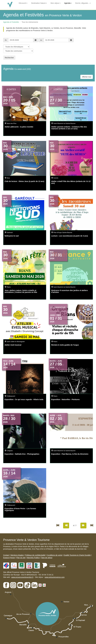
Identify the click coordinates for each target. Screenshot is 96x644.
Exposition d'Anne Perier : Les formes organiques (20, 509)
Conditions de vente (55, 555)
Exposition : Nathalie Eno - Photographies (22, 454)
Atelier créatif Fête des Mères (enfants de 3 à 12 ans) (71, 182)
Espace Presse (9, 558)
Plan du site (21, 558)
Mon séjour (55, 3)
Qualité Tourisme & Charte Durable (77, 555)
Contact (6, 555)
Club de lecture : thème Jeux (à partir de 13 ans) (24, 181)
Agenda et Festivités (11, 22)
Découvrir (23, 3)
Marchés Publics (33, 558)
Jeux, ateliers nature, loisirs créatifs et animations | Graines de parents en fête (21, 291)
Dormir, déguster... (83, 3)
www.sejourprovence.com (55, 577)
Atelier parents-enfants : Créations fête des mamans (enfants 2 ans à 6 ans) (69, 128)
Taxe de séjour (47, 558)
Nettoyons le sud (12, 236)
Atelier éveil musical (13, 345)
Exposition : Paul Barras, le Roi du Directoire (70, 454)
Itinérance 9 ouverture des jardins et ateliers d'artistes (70, 291)
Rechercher (9, 58)
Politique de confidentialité (35, 555)
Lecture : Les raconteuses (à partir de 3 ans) (70, 236)
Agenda (68, 3)
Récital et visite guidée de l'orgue (65, 345)
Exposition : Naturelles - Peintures (65, 399)
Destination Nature (39, 3)
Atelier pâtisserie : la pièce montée (19, 127)
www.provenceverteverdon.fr (22, 577)
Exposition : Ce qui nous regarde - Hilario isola (24, 399)
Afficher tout (87, 77)
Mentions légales (17, 555)
